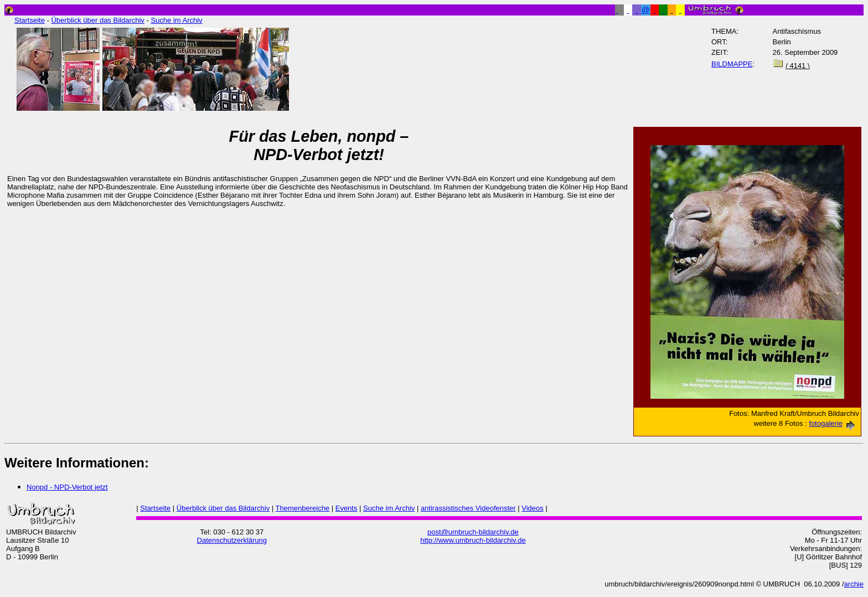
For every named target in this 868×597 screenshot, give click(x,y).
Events (347, 508)
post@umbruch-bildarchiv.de (473, 532)
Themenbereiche (303, 508)
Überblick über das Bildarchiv (97, 20)
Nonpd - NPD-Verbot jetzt (67, 487)
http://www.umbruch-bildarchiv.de (473, 540)
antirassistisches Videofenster (468, 508)
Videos (533, 508)
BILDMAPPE (732, 64)
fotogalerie (834, 423)
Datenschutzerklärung (232, 540)
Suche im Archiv (176, 20)
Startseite (30, 20)
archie (854, 584)
